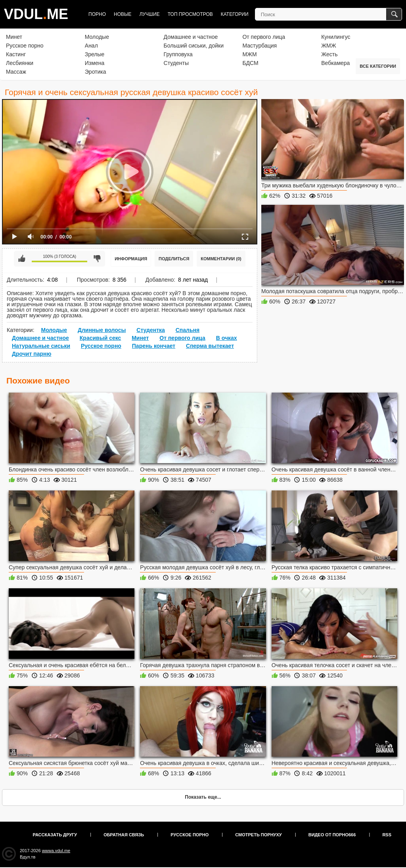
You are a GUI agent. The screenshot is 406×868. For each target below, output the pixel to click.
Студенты (176, 63)
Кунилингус (336, 37)
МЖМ (249, 54)
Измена (95, 63)
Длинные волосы (102, 330)
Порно (97, 14)
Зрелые (95, 54)
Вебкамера (335, 63)
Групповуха (178, 54)
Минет (14, 37)
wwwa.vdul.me (56, 851)
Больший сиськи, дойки (194, 46)
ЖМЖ (329, 46)
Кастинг (16, 54)
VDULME (36, 14)
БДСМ (250, 63)
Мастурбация (259, 46)
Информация (131, 259)
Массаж (16, 72)
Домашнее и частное (191, 37)
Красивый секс (101, 338)
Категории (235, 14)
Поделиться (174, 259)
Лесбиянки (20, 63)
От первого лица (264, 37)
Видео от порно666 (332, 835)
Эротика (96, 72)
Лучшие (150, 14)
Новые (123, 14)
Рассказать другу (55, 835)
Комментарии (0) (221, 259)
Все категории (378, 66)
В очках (227, 338)
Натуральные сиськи (41, 346)
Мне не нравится (97, 259)
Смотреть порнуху (258, 835)
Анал (91, 46)
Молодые (97, 37)
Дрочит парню (32, 354)
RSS (387, 835)
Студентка (151, 330)
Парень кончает (154, 346)
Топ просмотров (190, 14)
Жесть (329, 54)
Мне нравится (22, 259)
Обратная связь (124, 835)
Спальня (188, 330)
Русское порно (25, 46)
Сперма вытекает (210, 346)
